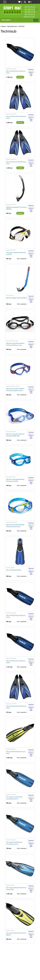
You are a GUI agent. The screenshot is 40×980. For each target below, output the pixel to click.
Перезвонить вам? (29, 17)
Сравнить (31, 69)
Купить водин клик (31, 74)
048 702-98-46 (30, 7)
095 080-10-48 (30, 12)
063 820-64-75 (30, 9)
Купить (20, 77)
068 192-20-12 (30, 14)
